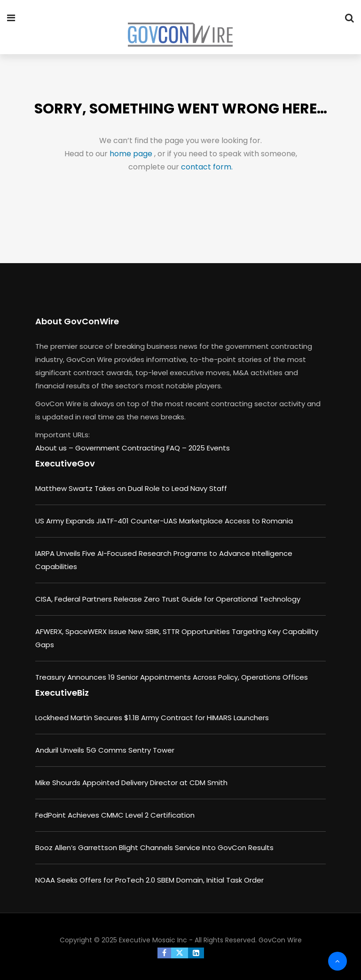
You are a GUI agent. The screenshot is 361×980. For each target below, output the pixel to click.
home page (132, 154)
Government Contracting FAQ (129, 448)
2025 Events (209, 448)
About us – (55, 448)
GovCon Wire (280, 940)
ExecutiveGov (65, 463)
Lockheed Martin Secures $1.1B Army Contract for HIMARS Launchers (152, 718)
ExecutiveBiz (62, 693)
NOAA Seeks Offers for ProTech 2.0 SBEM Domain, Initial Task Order (149, 880)
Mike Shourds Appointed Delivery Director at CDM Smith (131, 783)
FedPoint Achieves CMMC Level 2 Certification (115, 815)
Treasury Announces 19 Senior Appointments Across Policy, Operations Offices (172, 677)
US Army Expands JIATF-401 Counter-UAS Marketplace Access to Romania (164, 521)
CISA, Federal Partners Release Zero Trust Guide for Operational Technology (168, 599)
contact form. (207, 167)
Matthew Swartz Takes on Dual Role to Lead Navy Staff (131, 488)
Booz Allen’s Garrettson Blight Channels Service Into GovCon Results (154, 847)
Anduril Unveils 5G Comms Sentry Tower (105, 750)
